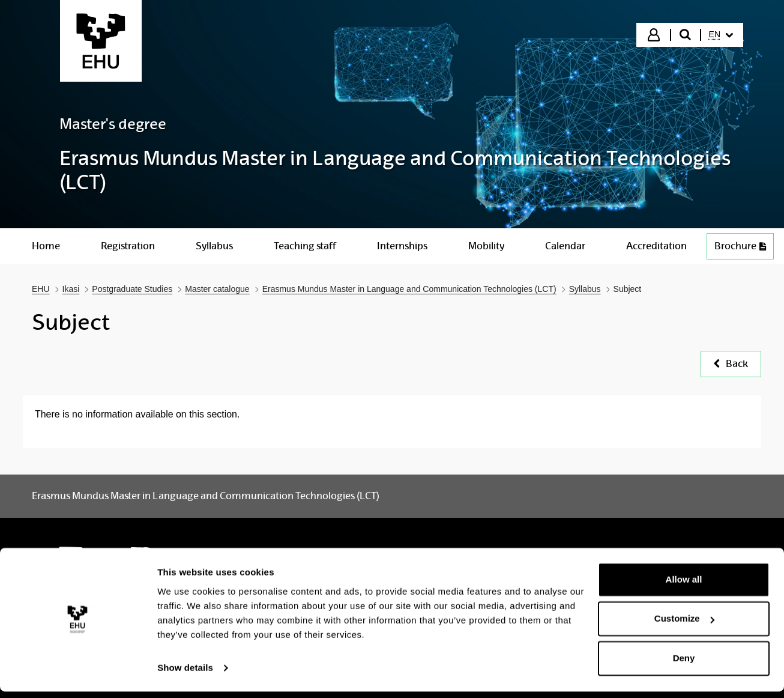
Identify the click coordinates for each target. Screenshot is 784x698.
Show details (185, 674)
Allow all (684, 586)
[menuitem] (721, 35)
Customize (684, 625)
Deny (684, 665)
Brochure (740, 246)
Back (731, 364)
